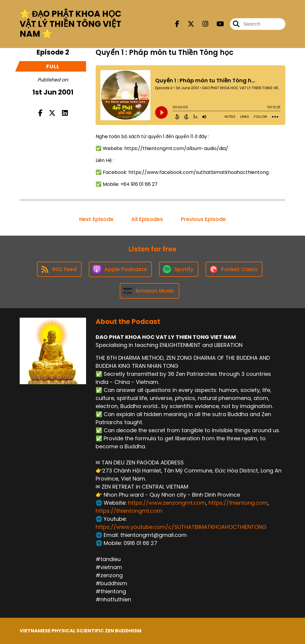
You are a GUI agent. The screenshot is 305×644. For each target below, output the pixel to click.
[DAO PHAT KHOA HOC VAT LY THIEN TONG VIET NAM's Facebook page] (177, 24)
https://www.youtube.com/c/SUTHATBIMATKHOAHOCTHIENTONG (181, 527)
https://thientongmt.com (129, 511)
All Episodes (147, 219)
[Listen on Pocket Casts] (234, 269)
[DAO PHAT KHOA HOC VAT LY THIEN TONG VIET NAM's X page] (187, 24)
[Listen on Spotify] (179, 269)
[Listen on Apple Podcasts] (120, 269)
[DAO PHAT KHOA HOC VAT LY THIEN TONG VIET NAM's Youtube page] (217, 24)
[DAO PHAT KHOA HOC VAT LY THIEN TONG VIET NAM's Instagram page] (202, 24)
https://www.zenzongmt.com (167, 503)
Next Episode (96, 219)
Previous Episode (203, 219)
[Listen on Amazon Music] (150, 291)
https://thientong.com (238, 503)
